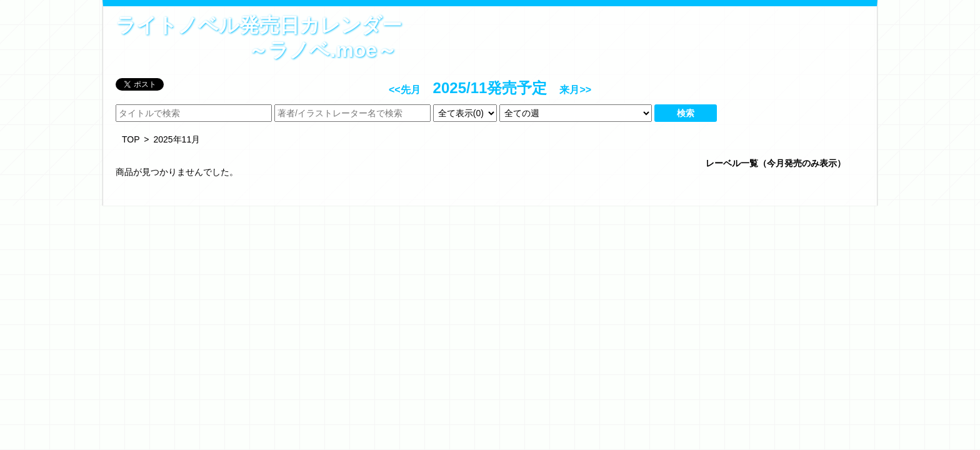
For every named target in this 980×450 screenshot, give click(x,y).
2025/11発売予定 (490, 88)
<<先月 (405, 90)
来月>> (575, 90)
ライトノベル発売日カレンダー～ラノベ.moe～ (256, 37)
